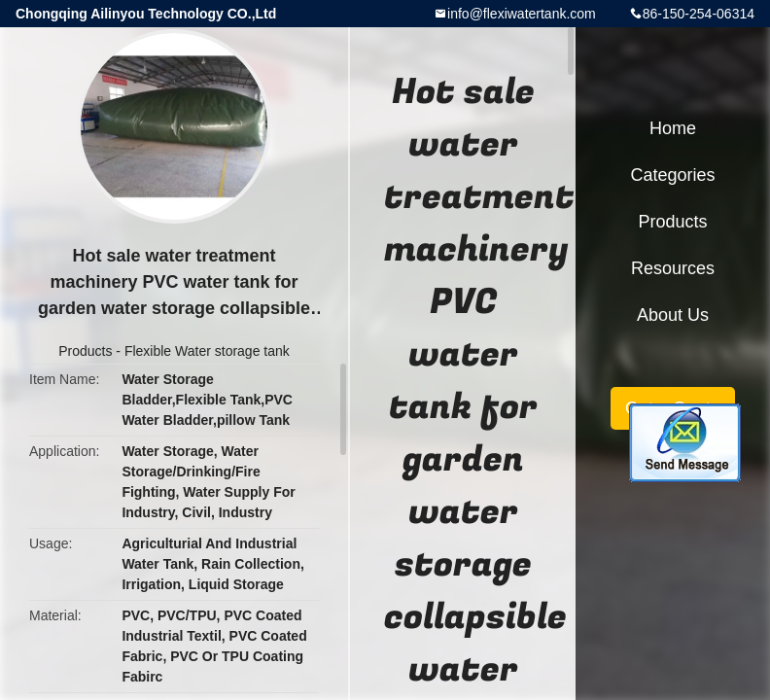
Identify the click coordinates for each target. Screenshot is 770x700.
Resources (673, 268)
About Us (673, 315)
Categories (672, 175)
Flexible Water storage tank (207, 351)
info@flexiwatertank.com (522, 14)
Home (673, 128)
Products (85, 351)
